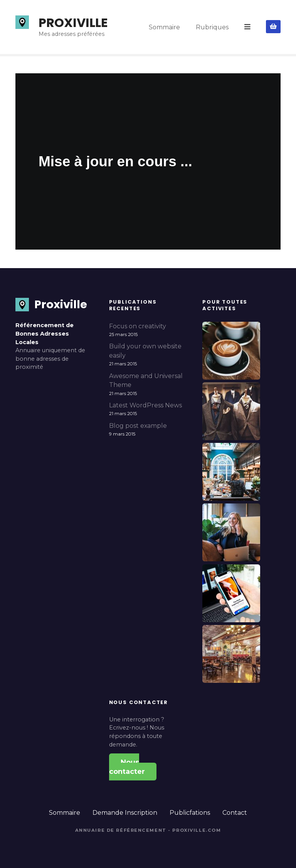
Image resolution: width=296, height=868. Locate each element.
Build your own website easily (145, 351)
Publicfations (190, 813)
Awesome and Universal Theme (146, 381)
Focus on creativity (138, 326)
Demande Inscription (125, 813)
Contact (235, 813)
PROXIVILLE (73, 23)
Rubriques (213, 27)
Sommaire (165, 27)
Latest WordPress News (145, 405)
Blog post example (138, 426)
